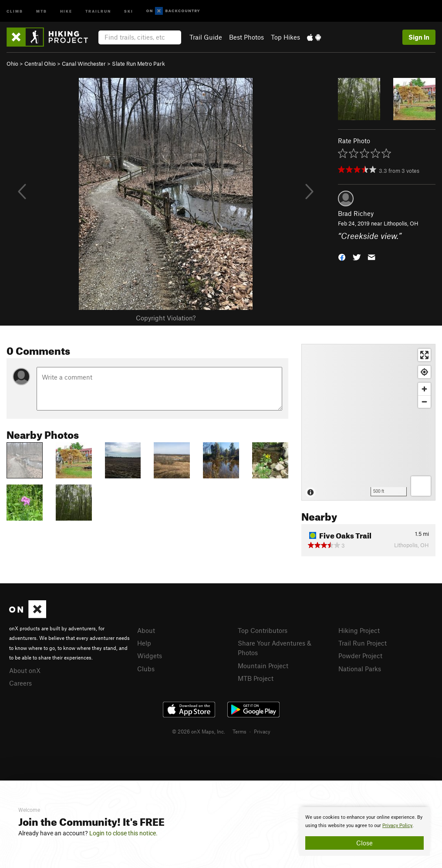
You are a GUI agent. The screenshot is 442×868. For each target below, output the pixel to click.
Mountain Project (263, 666)
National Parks (360, 669)
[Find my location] (424, 372)
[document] (364, 831)
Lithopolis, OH (401, 223)
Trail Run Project (363, 643)
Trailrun (98, 11)
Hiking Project (359, 630)
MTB (42, 11)
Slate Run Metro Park (138, 64)
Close (364, 843)
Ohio (12, 64)
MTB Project (256, 678)
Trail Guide (206, 37)
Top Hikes (285, 37)
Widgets (150, 656)
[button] (342, 256)
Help (144, 643)
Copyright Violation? (166, 318)
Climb (15, 11)
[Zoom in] (424, 389)
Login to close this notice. (123, 833)
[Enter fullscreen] (424, 355)
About (146, 630)
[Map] (368, 422)
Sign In (419, 37)
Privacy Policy (397, 826)
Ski (129, 11)
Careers (20, 683)
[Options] (421, 486)
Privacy (262, 731)
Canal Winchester (84, 64)
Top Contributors (263, 630)
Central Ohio (40, 64)
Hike (66, 11)
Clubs (146, 669)
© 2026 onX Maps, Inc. (199, 731)
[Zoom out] (424, 402)
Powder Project (360, 656)
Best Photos (246, 37)
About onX (25, 670)
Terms (240, 731)
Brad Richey (356, 213)
